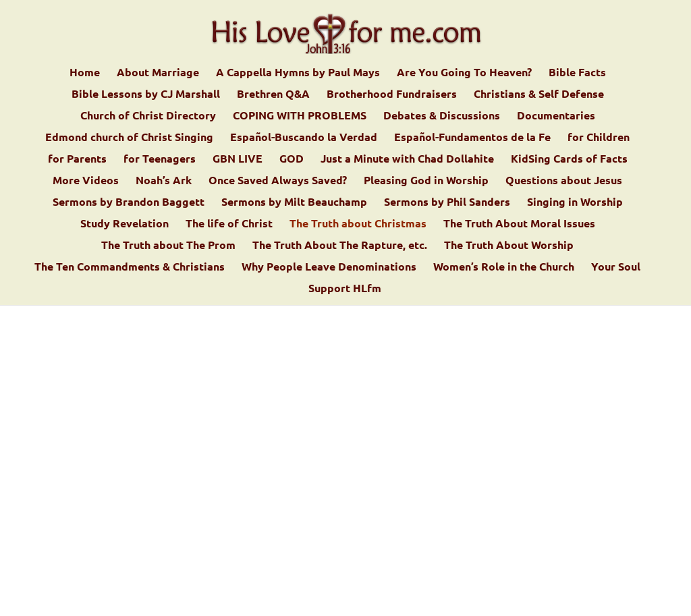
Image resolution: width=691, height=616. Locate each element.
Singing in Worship (575, 203)
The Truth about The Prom (168, 246)
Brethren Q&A (273, 95)
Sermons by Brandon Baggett (129, 203)
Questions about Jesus (564, 181)
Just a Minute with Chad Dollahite (407, 160)
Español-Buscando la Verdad (304, 138)
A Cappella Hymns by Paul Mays (298, 73)
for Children (599, 138)
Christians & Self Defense (539, 95)
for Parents (77, 160)
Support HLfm (345, 289)
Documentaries (556, 116)
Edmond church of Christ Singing (129, 138)
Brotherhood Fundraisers (392, 95)
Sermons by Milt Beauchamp (294, 203)
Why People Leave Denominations (329, 268)
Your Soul (616, 268)
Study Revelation (125, 224)
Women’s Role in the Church (504, 268)
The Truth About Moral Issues (519, 224)
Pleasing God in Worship (426, 181)
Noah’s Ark (164, 181)
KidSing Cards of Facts (569, 160)
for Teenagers (160, 160)
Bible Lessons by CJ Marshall (146, 95)
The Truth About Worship (509, 246)
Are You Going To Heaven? (464, 73)
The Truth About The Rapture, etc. (340, 246)
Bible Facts (577, 73)
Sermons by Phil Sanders (447, 203)
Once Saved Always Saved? (278, 181)
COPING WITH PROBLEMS (300, 116)
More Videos (86, 181)
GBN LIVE (238, 160)
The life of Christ (229, 224)
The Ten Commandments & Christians (130, 268)
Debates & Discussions (442, 116)
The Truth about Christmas (358, 224)
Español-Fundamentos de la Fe (472, 138)
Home (85, 73)
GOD (292, 160)
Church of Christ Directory (148, 116)
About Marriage (158, 73)
